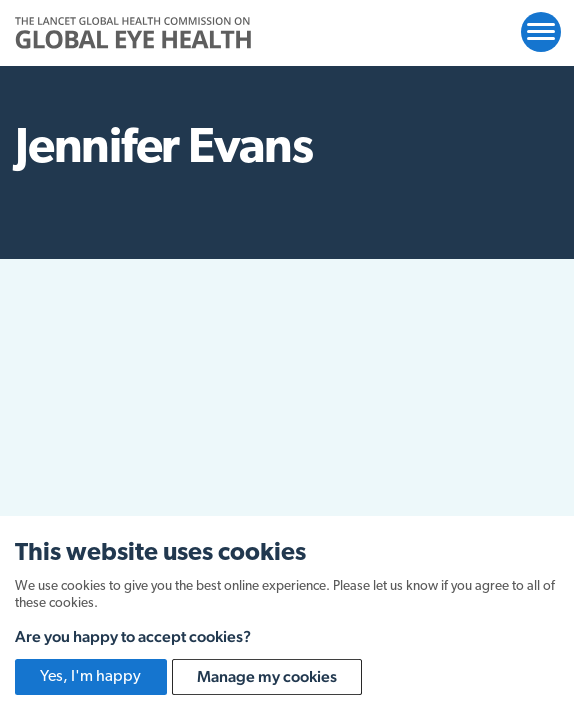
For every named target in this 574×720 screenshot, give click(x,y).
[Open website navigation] (541, 32)
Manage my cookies (267, 676)
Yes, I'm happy (90, 677)
